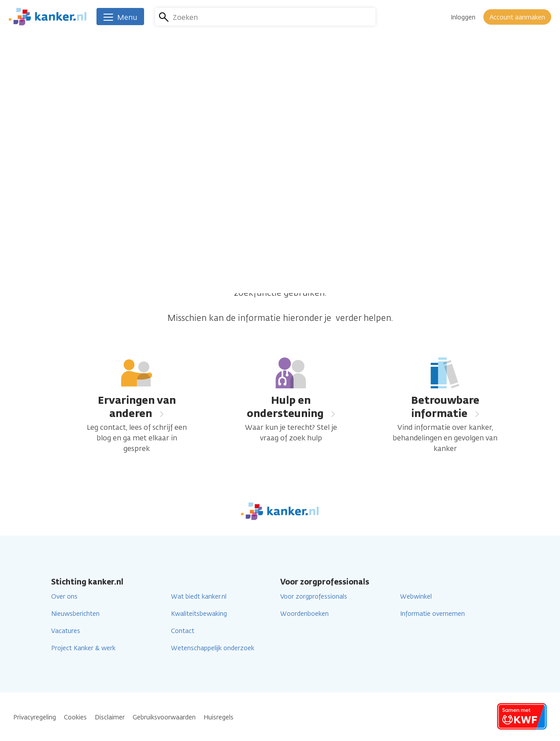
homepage (394, 279)
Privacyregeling (35, 717)
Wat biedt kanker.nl (199, 597)
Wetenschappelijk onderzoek (213, 648)
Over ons (64, 597)
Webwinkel (416, 597)
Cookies (75, 717)
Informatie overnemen (432, 614)
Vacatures (66, 631)
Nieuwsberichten (75, 614)
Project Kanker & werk (83, 648)
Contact (183, 631)
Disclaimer (110, 717)
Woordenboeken (304, 614)
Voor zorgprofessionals (314, 597)
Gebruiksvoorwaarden (164, 717)
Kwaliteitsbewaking (199, 614)
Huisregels (219, 717)
